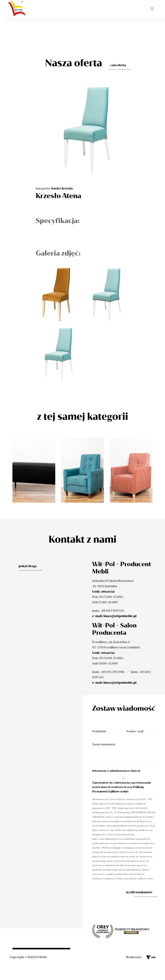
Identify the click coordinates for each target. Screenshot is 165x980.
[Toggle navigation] (152, 9)
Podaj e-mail (135, 731)
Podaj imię (99, 731)
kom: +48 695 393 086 (108, 672)
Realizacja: (141, 957)
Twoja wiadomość (104, 744)
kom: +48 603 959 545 (108, 611)
